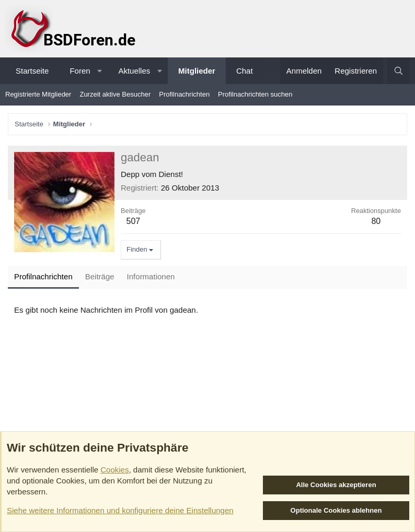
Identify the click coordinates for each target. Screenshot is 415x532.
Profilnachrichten (184, 94)
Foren (80, 71)
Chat (245, 71)
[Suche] (399, 71)
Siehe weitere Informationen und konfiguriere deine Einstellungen (120, 510)
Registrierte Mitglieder (38, 94)
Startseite (32, 71)
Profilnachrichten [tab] (43, 276)
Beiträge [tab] (100, 276)
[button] (100, 71)
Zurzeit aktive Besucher (115, 94)
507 (133, 221)
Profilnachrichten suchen (255, 94)
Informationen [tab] (151, 276)
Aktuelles (134, 71)
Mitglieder (197, 71)
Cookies (114, 470)
